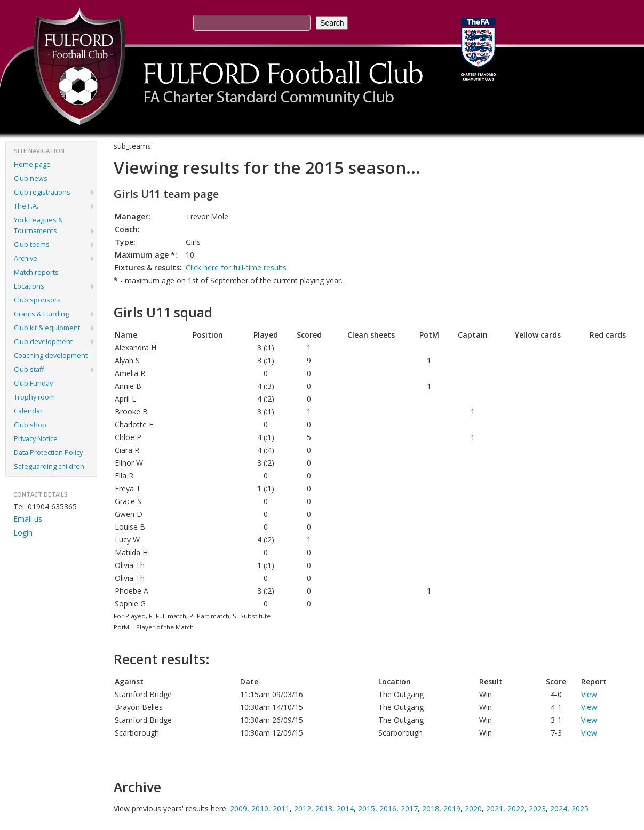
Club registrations (42, 192)
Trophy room (34, 397)
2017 (409, 808)
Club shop (30, 425)
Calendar (28, 411)
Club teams (32, 245)
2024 (559, 808)
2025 (580, 808)
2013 (324, 808)
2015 (367, 808)
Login (23, 533)
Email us (28, 519)
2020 (473, 808)
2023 (537, 808)
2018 (431, 808)
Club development (43, 342)
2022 (516, 808)
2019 (452, 808)
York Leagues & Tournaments (38, 225)
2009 (238, 808)
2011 (281, 808)
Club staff (29, 369)
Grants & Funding (41, 314)
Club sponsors (37, 300)
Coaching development (51, 356)
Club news (31, 178)
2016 (388, 808)
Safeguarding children (49, 466)
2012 (303, 808)
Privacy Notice (36, 439)
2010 (260, 808)
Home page (32, 165)
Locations (29, 286)
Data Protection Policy (48, 453)
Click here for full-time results (236, 268)
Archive (26, 258)
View (589, 694)
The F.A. (26, 206)
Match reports (36, 272)
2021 (495, 808)
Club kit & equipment (47, 328)
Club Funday (33, 383)
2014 (345, 808)
